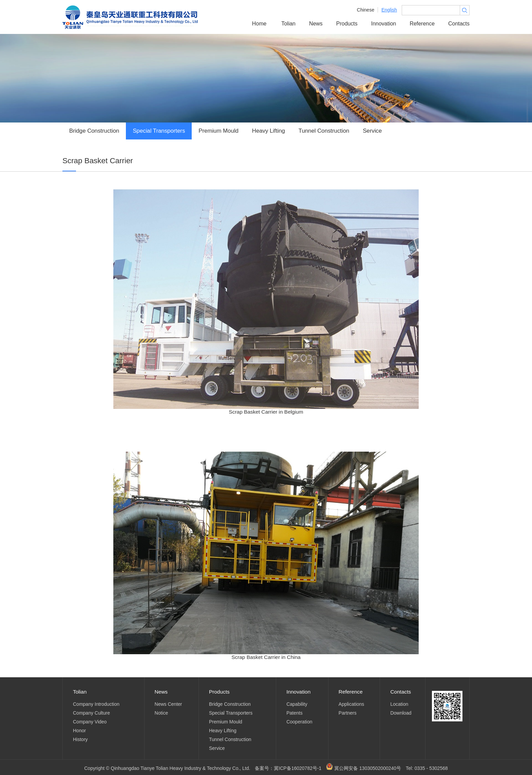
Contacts (459, 24)
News (316, 24)
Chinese (366, 10)
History (80, 739)
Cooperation (299, 722)
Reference (422, 24)
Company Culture (91, 713)
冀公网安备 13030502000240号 (364, 768)
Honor (79, 731)
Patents (294, 713)
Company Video (90, 722)
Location (399, 704)
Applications (351, 704)
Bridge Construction (94, 131)
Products (347, 24)
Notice (161, 713)
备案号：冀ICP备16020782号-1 (288, 768)
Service (372, 131)
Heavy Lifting (269, 131)
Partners (348, 713)
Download (401, 713)
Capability (297, 704)
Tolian (288, 24)
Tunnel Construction (324, 131)
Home (259, 24)
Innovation (384, 24)
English (389, 10)
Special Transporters (159, 131)
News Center (168, 704)
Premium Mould (218, 131)
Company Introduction (96, 704)
